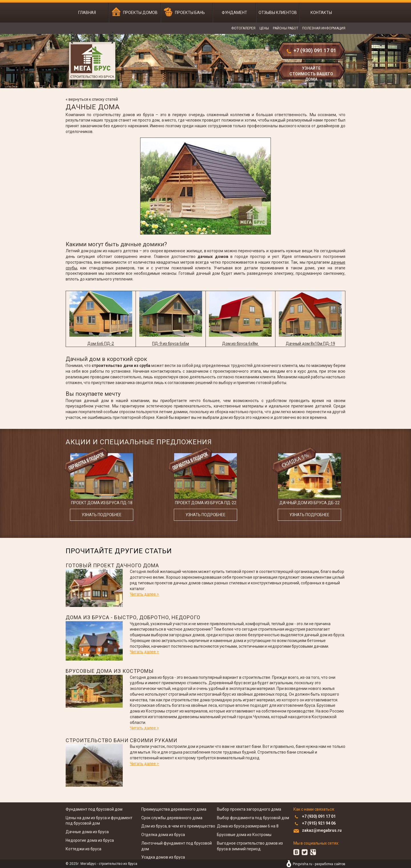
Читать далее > (144, 594)
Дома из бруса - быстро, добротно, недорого (133, 617)
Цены (264, 28)
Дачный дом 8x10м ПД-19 (310, 344)
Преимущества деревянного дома (174, 809)
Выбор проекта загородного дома (249, 809)
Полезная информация (324, 28)
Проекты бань (190, 13)
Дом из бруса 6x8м (240, 344)
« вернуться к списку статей (92, 99)
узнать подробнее (102, 515)
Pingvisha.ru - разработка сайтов (319, 864)
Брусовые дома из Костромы (110, 671)
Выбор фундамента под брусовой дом (253, 818)
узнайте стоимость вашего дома (311, 73)
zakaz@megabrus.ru (322, 830)
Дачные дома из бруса (87, 832)
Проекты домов (140, 13)
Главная (87, 13)
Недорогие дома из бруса (90, 840)
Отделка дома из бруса (163, 835)
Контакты (321, 13)
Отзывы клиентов (278, 13)
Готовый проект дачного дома (112, 565)
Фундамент (234, 13)
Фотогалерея (243, 28)
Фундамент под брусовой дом (94, 809)
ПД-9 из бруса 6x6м (171, 344)
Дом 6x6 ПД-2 (101, 344)
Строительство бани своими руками (121, 740)
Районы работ (286, 28)
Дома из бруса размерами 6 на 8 (248, 826)
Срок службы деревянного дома (172, 818)
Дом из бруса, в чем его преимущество (178, 826)
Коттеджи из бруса (83, 849)
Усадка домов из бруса (163, 857)
